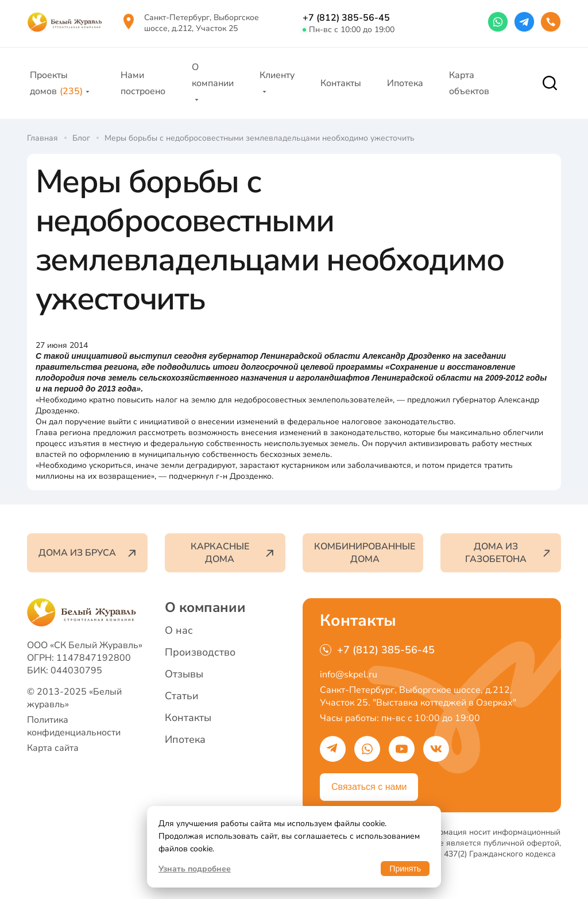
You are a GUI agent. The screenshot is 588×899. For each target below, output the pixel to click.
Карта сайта (53, 748)
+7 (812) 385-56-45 (346, 18)
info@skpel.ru (349, 675)
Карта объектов (469, 83)
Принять (405, 869)
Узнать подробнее (195, 869)
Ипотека (405, 83)
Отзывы (184, 674)
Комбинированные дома (365, 553)
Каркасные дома (232, 553)
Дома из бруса (87, 553)
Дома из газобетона (507, 553)
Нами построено (143, 83)
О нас (179, 630)
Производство (200, 652)
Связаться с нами (369, 787)
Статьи (182, 696)
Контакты (341, 83)
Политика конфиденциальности (74, 726)
